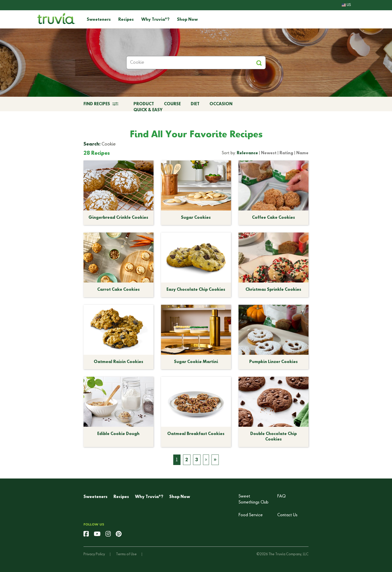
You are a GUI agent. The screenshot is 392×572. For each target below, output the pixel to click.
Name (302, 153)
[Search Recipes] (196, 63)
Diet (195, 104)
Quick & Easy (148, 110)
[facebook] (86, 534)
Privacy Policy (94, 554)
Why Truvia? (155, 20)
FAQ (281, 496)
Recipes (126, 20)
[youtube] (97, 534)
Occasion (221, 104)
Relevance (247, 153)
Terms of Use (126, 554)
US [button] (346, 5)
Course (172, 104)
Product (144, 104)
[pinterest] (119, 534)
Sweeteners (99, 20)
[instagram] (108, 534)
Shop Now (187, 20)
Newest (269, 153)
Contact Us (287, 515)
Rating (286, 153)
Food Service (251, 515)
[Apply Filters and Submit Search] (259, 63)
